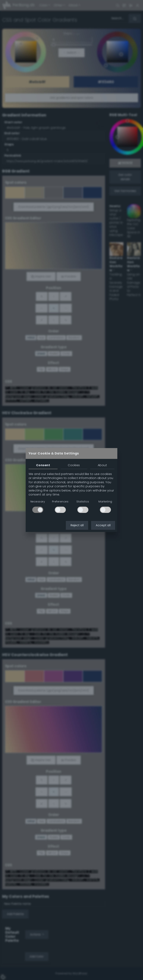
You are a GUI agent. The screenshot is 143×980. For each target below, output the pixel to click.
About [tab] (102, 465)
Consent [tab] (43, 465)
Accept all (103, 525)
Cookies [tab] (74, 465)
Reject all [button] (77, 525)
